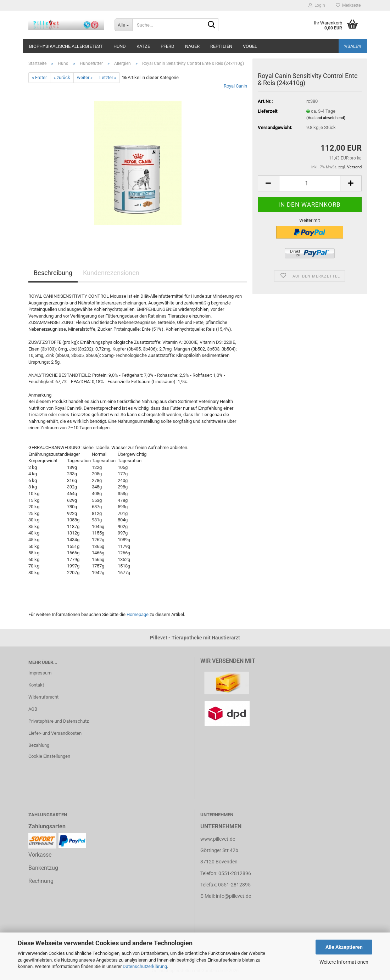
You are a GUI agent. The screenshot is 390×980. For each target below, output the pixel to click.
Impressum (40, 673)
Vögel (250, 46)
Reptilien (221, 46)
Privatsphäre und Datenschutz (58, 721)
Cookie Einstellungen (49, 756)
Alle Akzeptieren (344, 947)
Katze (143, 46)
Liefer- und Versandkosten (55, 733)
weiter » (85, 77)
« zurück (62, 77)
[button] (268, 183)
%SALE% (353, 46)
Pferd (168, 46)
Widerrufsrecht (43, 697)
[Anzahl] (310, 183)
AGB (33, 709)
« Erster (39, 77)
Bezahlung (39, 745)
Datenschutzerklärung (145, 966)
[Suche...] (123, 25)
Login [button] (317, 5)
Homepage (138, 614)
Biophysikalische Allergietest (66, 46)
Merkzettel (349, 5)
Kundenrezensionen (111, 273)
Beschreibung (53, 273)
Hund (120, 46)
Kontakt (36, 685)
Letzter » (108, 77)
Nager (192, 46)
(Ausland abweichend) (326, 118)
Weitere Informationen (344, 962)
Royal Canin (235, 86)
